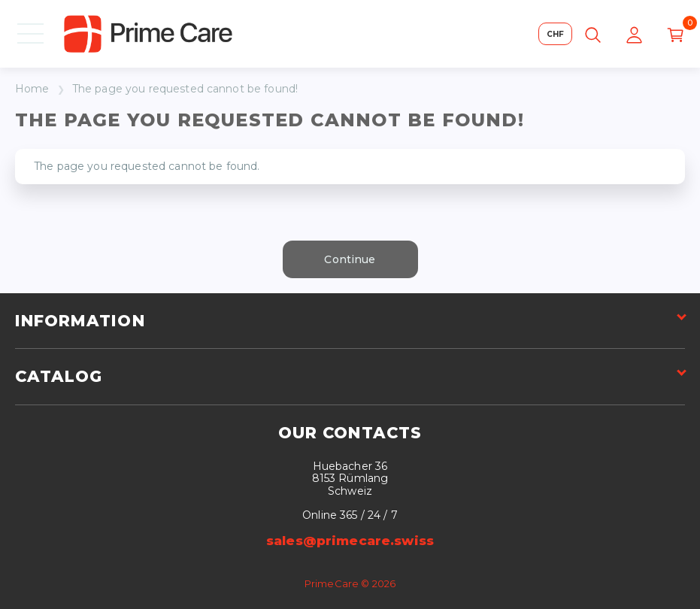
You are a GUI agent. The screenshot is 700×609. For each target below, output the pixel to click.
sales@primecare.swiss (350, 541)
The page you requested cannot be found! (185, 89)
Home (32, 89)
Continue (350, 259)
